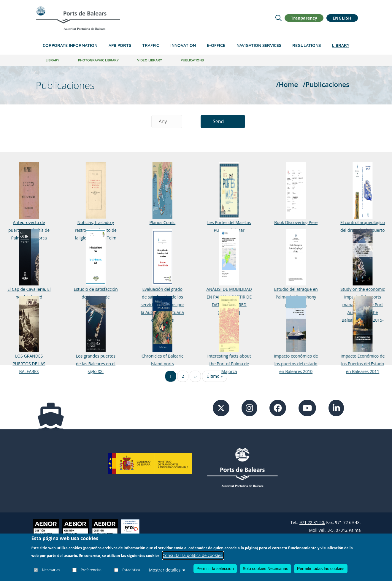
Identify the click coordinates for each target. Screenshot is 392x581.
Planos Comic (158, 222)
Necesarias (51, 570)
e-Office (216, 45)
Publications (192, 60)
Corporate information (70, 45)
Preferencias (91, 570)
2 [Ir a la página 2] (183, 376)
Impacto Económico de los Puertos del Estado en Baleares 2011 (353, 364)
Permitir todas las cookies (321, 569)
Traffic (151, 45)
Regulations (307, 45)
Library (341, 45)
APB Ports (120, 45)
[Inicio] (78, 18)
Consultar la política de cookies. (193, 555)
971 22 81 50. (312, 522)
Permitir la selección (215, 569)
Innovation (183, 45)
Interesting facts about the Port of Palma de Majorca (223, 364)
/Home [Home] (287, 84)
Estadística (131, 570)
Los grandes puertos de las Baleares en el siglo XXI (94, 364)
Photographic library (98, 60)
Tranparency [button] (304, 18)
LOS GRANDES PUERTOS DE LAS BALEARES (29, 364)
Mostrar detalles (167, 570)
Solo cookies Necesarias (265, 569)
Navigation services (259, 45)
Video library (150, 60)
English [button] (342, 18)
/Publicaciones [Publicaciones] (326, 84)
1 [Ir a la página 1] (171, 376)
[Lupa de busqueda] (278, 18)
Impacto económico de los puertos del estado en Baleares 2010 (288, 364)
